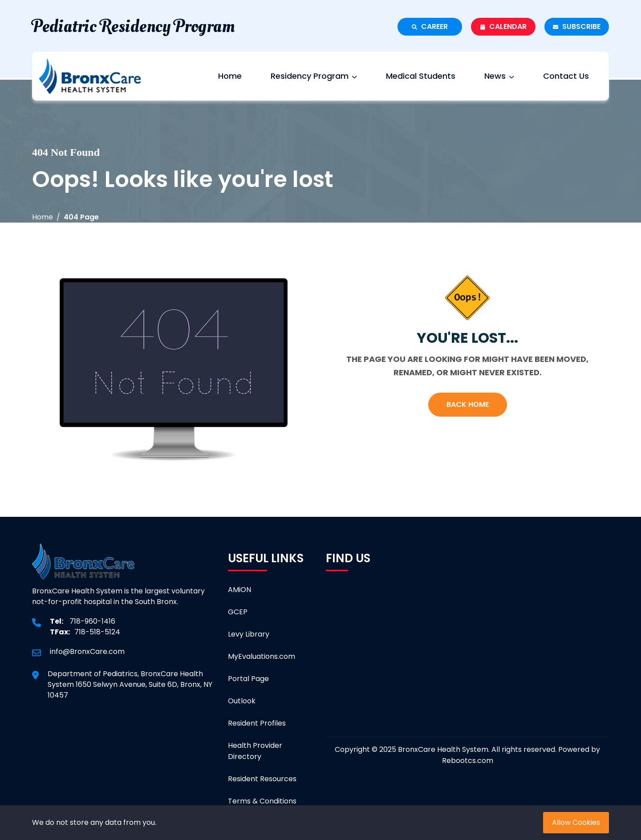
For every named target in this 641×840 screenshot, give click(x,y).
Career (430, 26)
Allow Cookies (576, 822)
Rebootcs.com (468, 761)
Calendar (503, 26)
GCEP (238, 612)
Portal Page (248, 679)
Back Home (468, 404)
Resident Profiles (257, 723)
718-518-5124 (97, 632)
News (499, 76)
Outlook (242, 701)
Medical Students (421, 76)
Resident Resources (262, 779)
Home (230, 76)
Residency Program (314, 76)
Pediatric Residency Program (133, 26)
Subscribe (577, 26)
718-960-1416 (92, 621)
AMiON (239, 590)
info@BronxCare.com (87, 651)
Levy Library (249, 634)
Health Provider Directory (255, 751)
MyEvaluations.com (262, 656)
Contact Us (566, 76)
